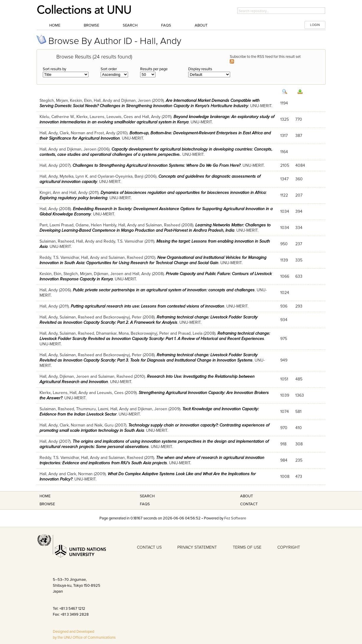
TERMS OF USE (247, 547)
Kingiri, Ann (50, 193)
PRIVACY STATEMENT (197, 547)
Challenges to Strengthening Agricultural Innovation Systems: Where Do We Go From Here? (157, 165)
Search (130, 25)
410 (299, 428)
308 (299, 444)
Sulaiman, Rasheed (163, 225)
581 (298, 412)
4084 (300, 165)
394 (299, 211)
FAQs (166, 25)
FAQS (145, 504)
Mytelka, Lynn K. (74, 176)
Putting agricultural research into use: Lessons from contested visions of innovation (148, 306)
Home (55, 25)
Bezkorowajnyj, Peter (122, 317)
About (201, 25)
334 (299, 228)
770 (299, 119)
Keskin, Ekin (81, 100)
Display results (200, 69)
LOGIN (315, 25)
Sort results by (54, 69)
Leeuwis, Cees (120, 117)
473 (299, 477)
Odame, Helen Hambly (96, 225)
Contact (249, 504)
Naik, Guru (104, 425)
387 (299, 136)
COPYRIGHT (289, 547)
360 (299, 179)
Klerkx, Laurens (90, 117)
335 (299, 260)
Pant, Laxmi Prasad (56, 225)
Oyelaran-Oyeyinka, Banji (121, 176)
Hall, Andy (103, 100)
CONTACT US (149, 547)
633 (299, 276)
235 (299, 460)
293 (299, 306)
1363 (300, 395)
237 (299, 244)
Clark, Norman (72, 133)
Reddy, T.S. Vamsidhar (123, 241)
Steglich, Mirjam (54, 100)
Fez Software (235, 518)
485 (299, 379)
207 (299, 195)
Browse (91, 25)
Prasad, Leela (190, 333)
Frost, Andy (105, 133)
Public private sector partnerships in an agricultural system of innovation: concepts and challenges (164, 290)
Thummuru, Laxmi (92, 409)
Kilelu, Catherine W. (57, 117)
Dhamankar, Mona (112, 333)
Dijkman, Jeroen (136, 100)
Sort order (109, 69)
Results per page (154, 69)
